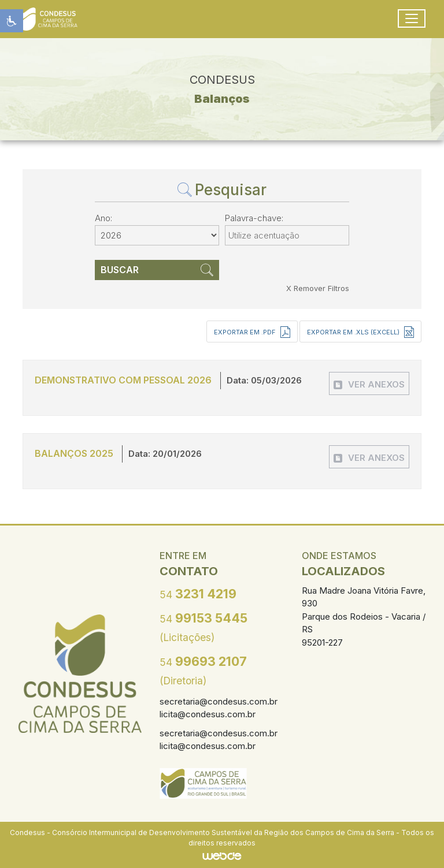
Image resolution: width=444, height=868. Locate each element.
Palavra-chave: (254, 218)
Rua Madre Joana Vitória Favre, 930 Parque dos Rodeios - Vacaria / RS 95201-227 (364, 616)
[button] (12, 21)
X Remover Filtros (318, 288)
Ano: (103, 218)
